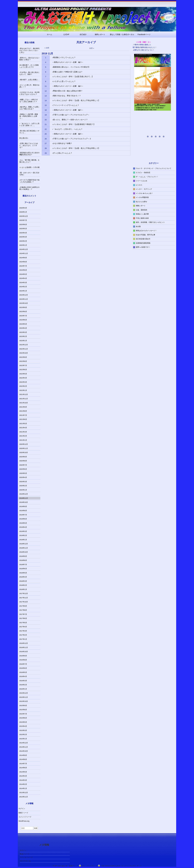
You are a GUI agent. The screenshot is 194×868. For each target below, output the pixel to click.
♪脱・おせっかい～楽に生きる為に (30, 174)
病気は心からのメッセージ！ (146, 231)
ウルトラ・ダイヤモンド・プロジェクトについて (154, 168)
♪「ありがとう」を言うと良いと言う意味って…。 (30, 124)
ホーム (49, 34)
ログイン (22, 809)
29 (46, 153)
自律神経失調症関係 (143, 243)
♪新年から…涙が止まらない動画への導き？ (30, 59)
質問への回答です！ (143, 247)
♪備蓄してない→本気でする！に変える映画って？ (29, 101)
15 (46, 105)
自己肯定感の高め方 (143, 239)
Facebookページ (144, 34)
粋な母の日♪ (24, 138)
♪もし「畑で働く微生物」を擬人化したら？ (30, 161)
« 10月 (47, 48)
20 (46, 120)
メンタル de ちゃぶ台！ (144, 193)
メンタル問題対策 (142, 197)
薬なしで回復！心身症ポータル (122, 34)
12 (46, 91)
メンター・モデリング (144, 189)
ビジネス (139, 185)
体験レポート (141, 206)
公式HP (66, 34)
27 (46, 143)
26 (46, 139)
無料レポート (100, 34)
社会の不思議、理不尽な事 (145, 235)
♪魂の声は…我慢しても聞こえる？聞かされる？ (30, 108)
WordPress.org (24, 821)
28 (46, 148)
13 (46, 96)
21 (46, 124)
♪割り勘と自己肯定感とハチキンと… (30, 132)
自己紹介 (83, 34)
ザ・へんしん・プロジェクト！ (147, 177)
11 (46, 86)
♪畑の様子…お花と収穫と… (30, 80)
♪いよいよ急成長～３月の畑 (30, 167)
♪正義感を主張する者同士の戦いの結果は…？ (30, 188)
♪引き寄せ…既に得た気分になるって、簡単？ (30, 73)
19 (46, 115)
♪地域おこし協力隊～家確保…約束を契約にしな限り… (29, 116)
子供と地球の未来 (142, 218)
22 (46, 129)
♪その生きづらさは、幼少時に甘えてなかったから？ (30, 93)
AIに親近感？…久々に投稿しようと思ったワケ (29, 66)
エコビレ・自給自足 (143, 172)
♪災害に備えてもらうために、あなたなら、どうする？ (29, 145)
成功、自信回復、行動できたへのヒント (150, 222)
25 (46, 134)
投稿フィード (23, 813)
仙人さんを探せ (141, 201)
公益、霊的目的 (141, 210)
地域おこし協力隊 (142, 214)
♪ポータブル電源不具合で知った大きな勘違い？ (30, 181)
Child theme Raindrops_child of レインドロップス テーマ (121, 866)
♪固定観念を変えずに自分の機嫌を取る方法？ (30, 154)
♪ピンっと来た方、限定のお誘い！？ (30, 86)
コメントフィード (25, 817)
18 (46, 110)
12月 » (92, 48)
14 (46, 101)
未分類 (138, 226)
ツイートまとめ (141, 181)
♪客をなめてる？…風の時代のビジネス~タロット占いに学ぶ (30, 50)
